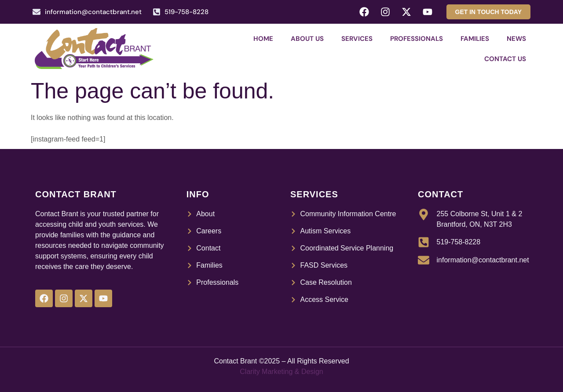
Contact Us (505, 59)
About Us (307, 39)
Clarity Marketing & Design (281, 372)
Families (475, 39)
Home (263, 39)
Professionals (417, 39)
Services (357, 39)
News (516, 39)
